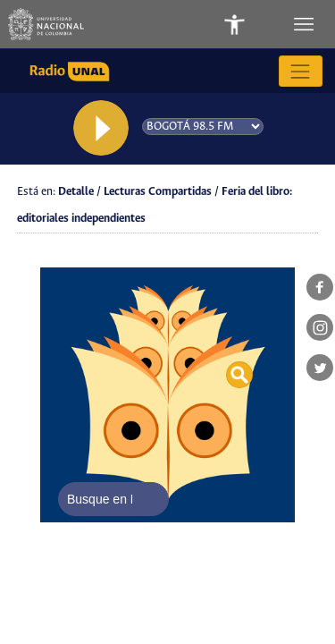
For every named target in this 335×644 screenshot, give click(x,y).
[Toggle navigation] (306, 24)
